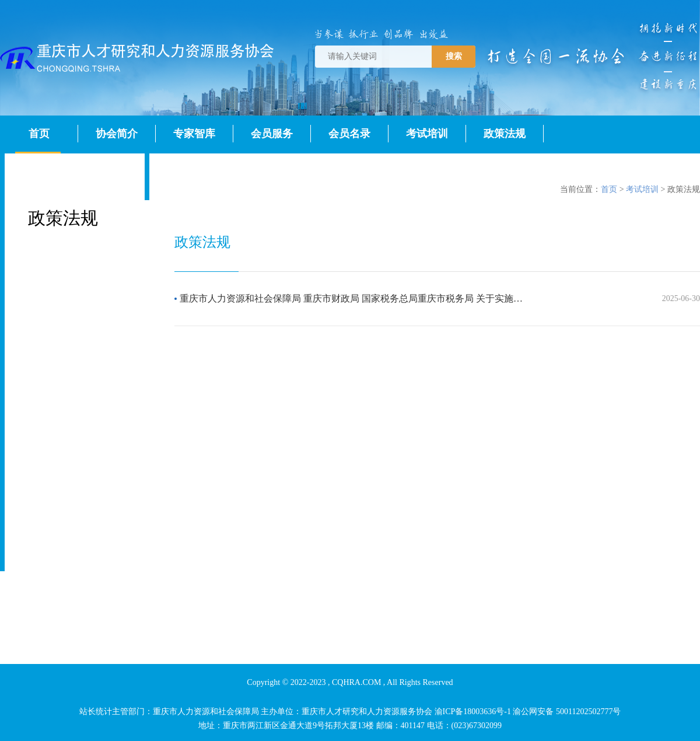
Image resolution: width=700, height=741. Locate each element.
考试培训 (427, 134)
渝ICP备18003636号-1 (473, 712)
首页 (39, 134)
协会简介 (117, 134)
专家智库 (194, 134)
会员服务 (272, 134)
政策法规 (505, 134)
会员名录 (349, 134)
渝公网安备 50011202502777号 (567, 712)
